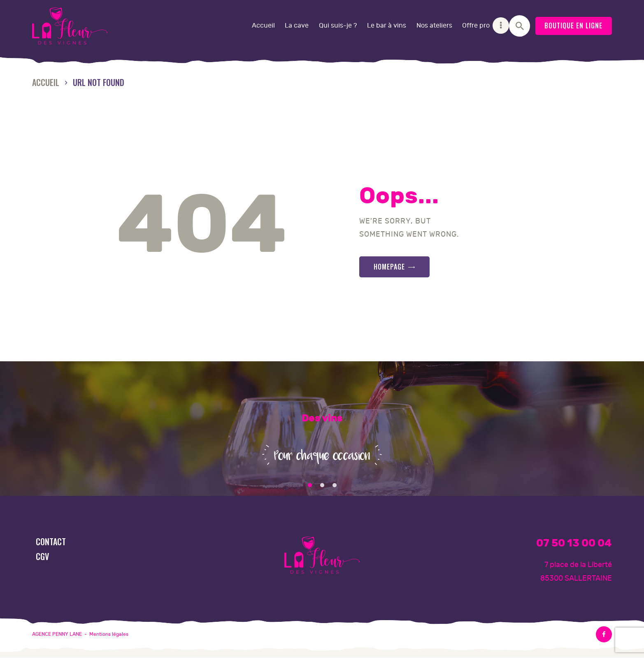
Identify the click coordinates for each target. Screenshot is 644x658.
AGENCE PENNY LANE (57, 634)
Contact (51, 542)
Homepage (389, 267)
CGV (42, 556)
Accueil (46, 83)
